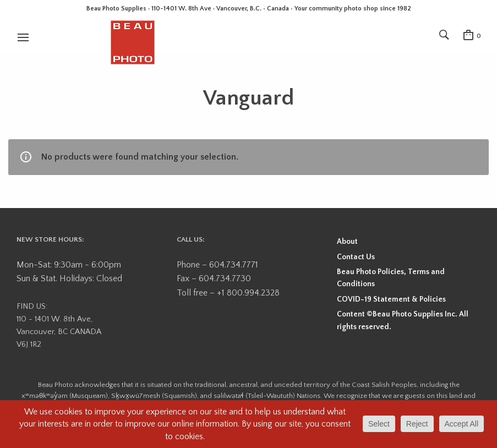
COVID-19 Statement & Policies (391, 299)
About (347, 242)
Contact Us (356, 257)
